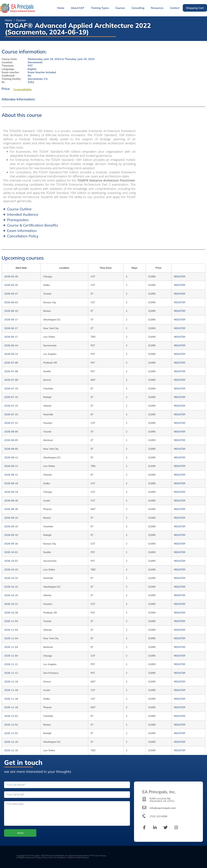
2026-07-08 (11, 363)
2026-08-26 (11, 501)
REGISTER (180, 277)
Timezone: (8, 66)
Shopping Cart (195, 8)
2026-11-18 (11, 682)
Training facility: (11, 79)
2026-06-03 (11, 302)
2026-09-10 (11, 518)
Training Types (100, 8)
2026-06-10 (11, 311)
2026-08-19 (11, 483)
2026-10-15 (11, 570)
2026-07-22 (11, 423)
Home (61, 8)
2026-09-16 (11, 544)
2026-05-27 (11, 294)
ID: (3, 82)
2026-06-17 (11, 320)
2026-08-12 (11, 458)
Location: (7, 62)
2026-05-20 (11, 277)
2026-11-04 (11, 621)
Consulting (138, 8)
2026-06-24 (11, 345)
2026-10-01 (11, 552)
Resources (157, 8)
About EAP (78, 8)
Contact (175, 8)
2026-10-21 (11, 604)
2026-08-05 (11, 432)
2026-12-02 (11, 716)
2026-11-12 (11, 664)
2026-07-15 (11, 389)
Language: (8, 69)
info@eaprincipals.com (163, 808)
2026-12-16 (11, 742)
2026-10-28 (11, 613)
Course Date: (9, 59)
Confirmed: (8, 76)
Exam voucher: (11, 72)
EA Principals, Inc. (159, 792)
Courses (120, 8)
